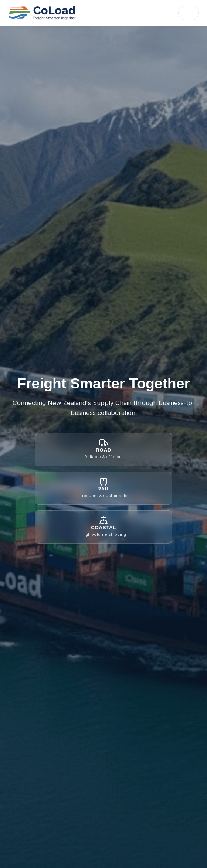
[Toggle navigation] (189, 13)
